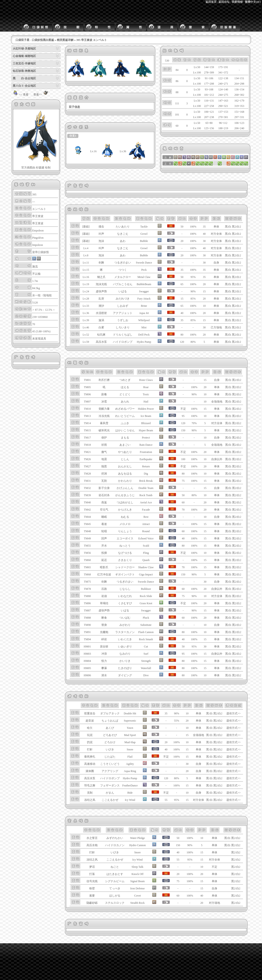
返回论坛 (224, 2)
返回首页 (211, 2)
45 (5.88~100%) (41, 331)
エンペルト (39, 209)
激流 (35, 267)
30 (204, 241)
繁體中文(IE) (253, 2)
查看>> (42, 95)
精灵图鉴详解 (65, 40)
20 (204, 284)
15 (204, 291)
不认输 (36, 274)
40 (204, 234)
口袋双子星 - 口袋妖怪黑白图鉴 (35, 40)
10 (204, 306)
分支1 (73, 136)
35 (204, 227)
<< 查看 (20, 95)
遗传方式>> (233, 713)
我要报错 (237, 2)
